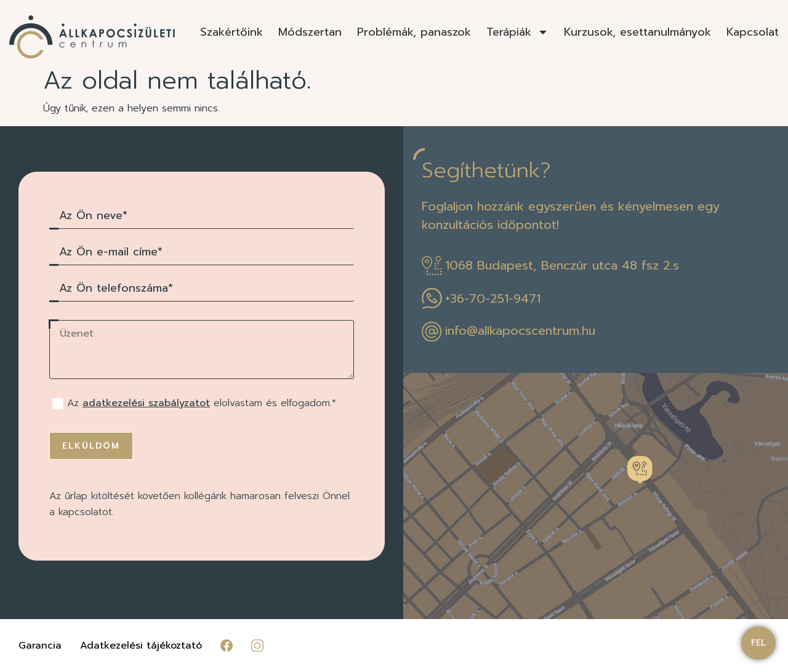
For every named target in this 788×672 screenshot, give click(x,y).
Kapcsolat (753, 32)
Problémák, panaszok (414, 32)
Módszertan (310, 32)
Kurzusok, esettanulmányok (637, 32)
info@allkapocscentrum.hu (520, 330)
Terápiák (517, 32)
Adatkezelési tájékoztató (141, 646)
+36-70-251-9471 (493, 298)
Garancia (40, 646)
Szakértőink (231, 32)
